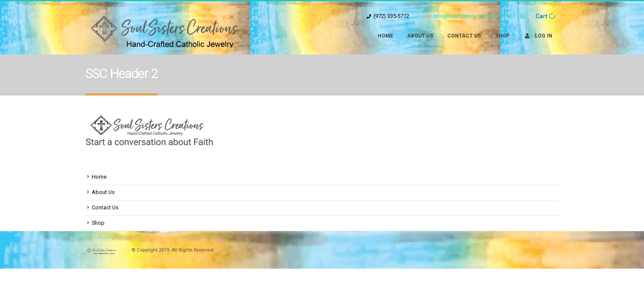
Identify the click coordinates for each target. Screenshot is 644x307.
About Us (420, 36)
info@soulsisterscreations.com (469, 16)
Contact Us (464, 36)
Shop (502, 36)
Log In (538, 36)
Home (385, 36)
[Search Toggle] (523, 17)
